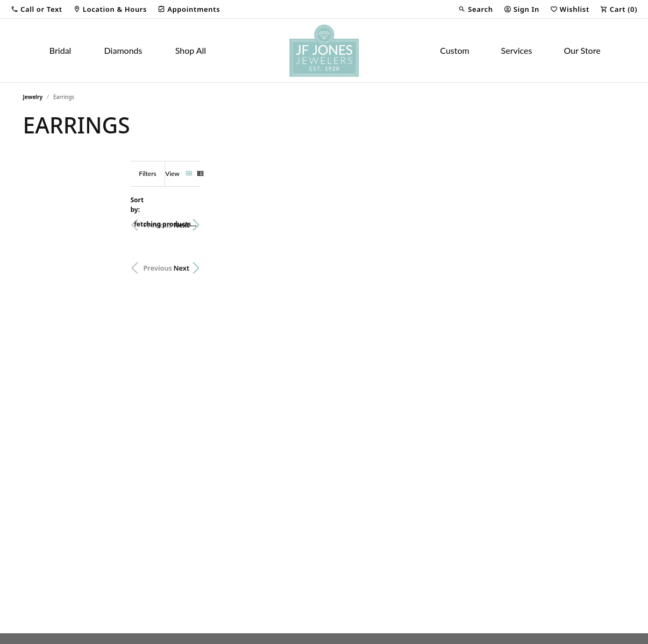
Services (517, 50)
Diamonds (123, 50)
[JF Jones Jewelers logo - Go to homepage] (324, 51)
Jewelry (33, 97)
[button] (37, 9)
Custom (454, 50)
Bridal (60, 50)
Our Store (582, 50)
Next (607, 220)
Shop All (191, 50)
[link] (110, 9)
